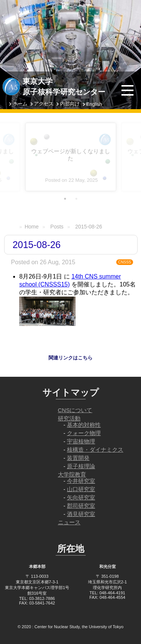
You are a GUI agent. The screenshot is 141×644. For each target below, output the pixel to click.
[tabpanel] (71, 157)
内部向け (70, 104)
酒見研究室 (81, 514)
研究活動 (69, 418)
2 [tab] (76, 199)
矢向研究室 (81, 497)
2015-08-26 (89, 227)
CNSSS (124, 262)
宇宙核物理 (81, 441)
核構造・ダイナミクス (95, 450)
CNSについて (75, 410)
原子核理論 (81, 466)
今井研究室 (81, 481)
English (94, 104)
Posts (57, 227)
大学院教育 (72, 474)
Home (31, 227)
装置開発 (78, 458)
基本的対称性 (84, 425)
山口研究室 (81, 489)
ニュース (69, 522)
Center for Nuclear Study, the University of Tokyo (79, 627)
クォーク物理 (84, 433)
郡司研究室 (81, 506)
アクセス (44, 104)
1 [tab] (65, 199)
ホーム (20, 104)
